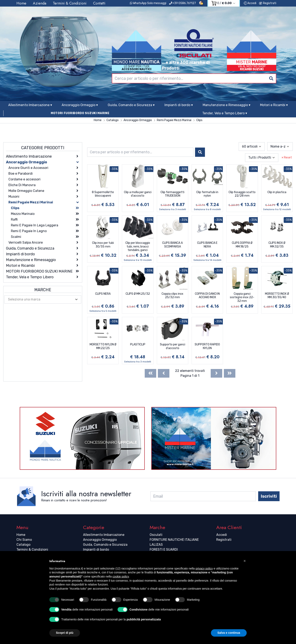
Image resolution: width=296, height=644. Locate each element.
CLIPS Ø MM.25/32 (138, 294)
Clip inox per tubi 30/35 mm (103, 245)
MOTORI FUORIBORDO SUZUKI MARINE (80, 113)
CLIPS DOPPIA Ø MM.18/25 (242, 245)
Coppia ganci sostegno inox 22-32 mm (242, 297)
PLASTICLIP (138, 344)
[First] (150, 373)
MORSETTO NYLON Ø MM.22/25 (103, 346)
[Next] (216, 373)
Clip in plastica (277, 192)
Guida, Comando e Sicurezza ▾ (131, 105)
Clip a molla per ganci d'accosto (138, 194)
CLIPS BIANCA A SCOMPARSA (172, 245)
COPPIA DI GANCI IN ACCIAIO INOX (207, 296)
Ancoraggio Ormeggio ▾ (80, 105)
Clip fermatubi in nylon (207, 194)
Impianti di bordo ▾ (179, 105)
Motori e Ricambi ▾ (274, 105)
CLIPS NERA (103, 294)
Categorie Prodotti (43, 148)
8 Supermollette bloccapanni (103, 194)
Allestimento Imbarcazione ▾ (30, 105)
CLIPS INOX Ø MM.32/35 (277, 245)
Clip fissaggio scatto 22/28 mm (242, 194)
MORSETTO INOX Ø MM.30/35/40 (277, 296)
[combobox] (194, 78)
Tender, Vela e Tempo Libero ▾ (225, 113)
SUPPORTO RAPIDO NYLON (207, 346)
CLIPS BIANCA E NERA (207, 245)
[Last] (230, 373)
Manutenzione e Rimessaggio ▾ (227, 105)
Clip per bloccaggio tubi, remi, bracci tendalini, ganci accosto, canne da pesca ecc (138, 247)
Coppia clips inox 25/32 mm (172, 296)
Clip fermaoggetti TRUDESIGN (172, 194)
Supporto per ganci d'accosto (173, 346)
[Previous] (164, 373)
